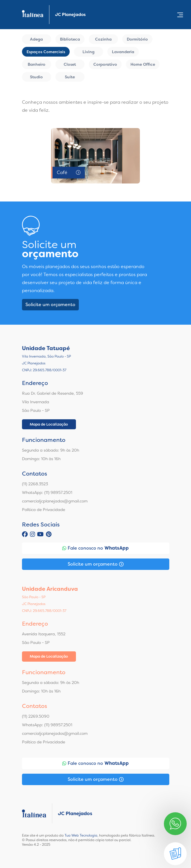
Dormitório (137, 39)
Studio (36, 77)
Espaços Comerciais (46, 52)
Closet (70, 64)
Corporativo (105, 64)
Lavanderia (123, 52)
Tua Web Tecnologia (81, 835)
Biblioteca (70, 39)
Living (89, 52)
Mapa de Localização (49, 424)
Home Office (143, 64)
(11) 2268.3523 (35, 484)
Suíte (70, 77)
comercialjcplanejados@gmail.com (55, 501)
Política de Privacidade (44, 510)
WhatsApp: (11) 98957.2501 (47, 492)
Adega (36, 39)
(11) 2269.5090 (36, 716)
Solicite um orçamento (50, 305)
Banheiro (37, 64)
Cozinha (103, 39)
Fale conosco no (95, 548)
